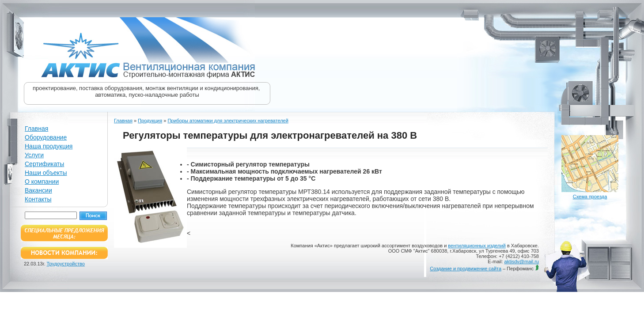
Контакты (38, 199)
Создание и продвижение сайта (466, 269)
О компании (42, 182)
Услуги (34, 155)
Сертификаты (44, 164)
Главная (36, 129)
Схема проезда (590, 197)
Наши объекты (46, 173)
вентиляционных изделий (477, 246)
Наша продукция (49, 146)
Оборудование (46, 137)
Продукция (150, 121)
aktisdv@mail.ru (522, 261)
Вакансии (38, 190)
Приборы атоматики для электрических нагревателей (228, 121)
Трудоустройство (66, 264)
